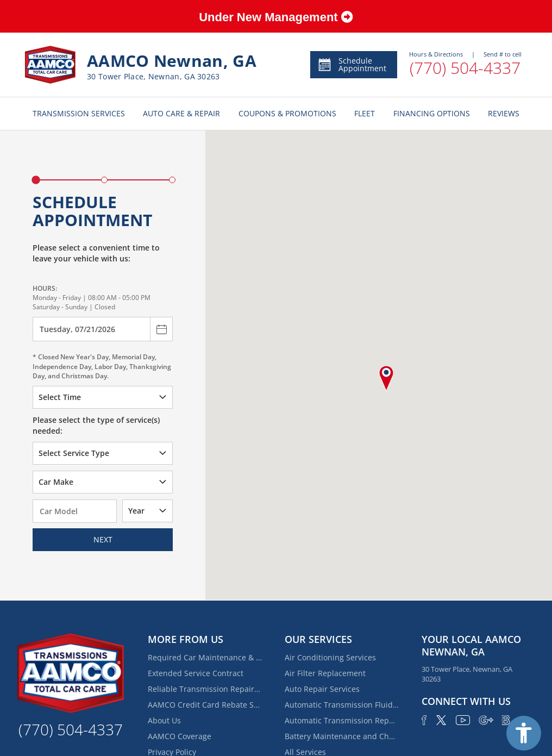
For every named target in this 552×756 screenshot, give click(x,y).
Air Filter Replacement (325, 673)
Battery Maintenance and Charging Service (342, 736)
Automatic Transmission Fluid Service (342, 705)
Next (103, 539)
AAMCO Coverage (180, 736)
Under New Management (276, 17)
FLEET (365, 113)
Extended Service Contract (196, 673)
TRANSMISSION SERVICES (79, 113)
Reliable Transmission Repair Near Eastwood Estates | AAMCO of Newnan (205, 689)
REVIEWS (504, 113)
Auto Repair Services (322, 689)
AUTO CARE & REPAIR (181, 113)
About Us (164, 720)
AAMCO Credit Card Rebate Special (205, 705)
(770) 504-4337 (465, 68)
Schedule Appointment (352, 64)
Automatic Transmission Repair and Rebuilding (342, 720)
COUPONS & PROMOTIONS (287, 113)
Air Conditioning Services (330, 657)
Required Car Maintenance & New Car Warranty (205, 657)
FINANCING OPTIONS (432, 113)
